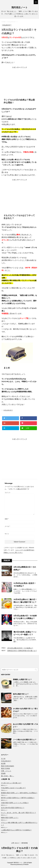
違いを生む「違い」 (8, 776)
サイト (7, 534)
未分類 (3, 763)
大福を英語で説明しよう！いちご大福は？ (15, 803)
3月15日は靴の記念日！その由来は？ (20, 648)
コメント (8, 493)
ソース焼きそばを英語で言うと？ (25, 740)
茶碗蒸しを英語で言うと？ (22, 679)
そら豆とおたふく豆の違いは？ (11, 783)
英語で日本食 (5, 768)
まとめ (3, 759)
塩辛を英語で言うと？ (21, 694)
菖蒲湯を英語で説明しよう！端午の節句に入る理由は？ (19, 793)
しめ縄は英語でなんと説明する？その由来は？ (16, 830)
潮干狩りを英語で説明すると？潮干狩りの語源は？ (18, 798)
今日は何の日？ (8, 410)
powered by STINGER (22, 864)
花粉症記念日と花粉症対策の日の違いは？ (22, 651)
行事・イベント (6, 771)
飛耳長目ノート (20, 8)
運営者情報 (25, 843)
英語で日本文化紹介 (8, 766)
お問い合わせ (15, 843)
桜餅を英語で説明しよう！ (10, 818)
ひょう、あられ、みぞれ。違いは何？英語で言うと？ (19, 813)
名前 (7, 519)
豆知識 (3, 773)
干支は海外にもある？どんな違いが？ (13, 788)
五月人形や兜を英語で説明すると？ (13, 808)
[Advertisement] (20, 82)
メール (7, 526)
